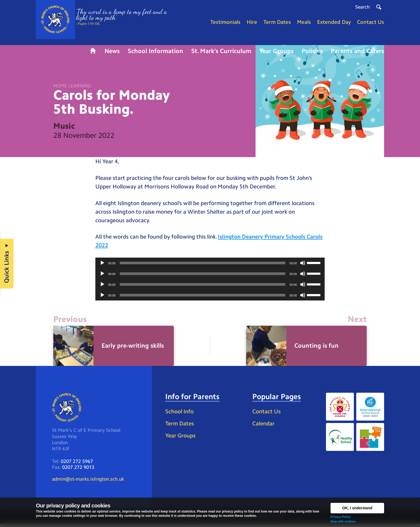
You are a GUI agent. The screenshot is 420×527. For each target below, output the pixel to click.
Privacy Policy (341, 517)
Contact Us (267, 414)
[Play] (102, 265)
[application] (210, 265)
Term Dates (180, 426)
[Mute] (303, 265)
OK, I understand (357, 508)
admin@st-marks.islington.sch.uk (88, 482)
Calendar (264, 426)
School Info (181, 414)
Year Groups (181, 438)
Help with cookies (343, 521)
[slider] (202, 265)
